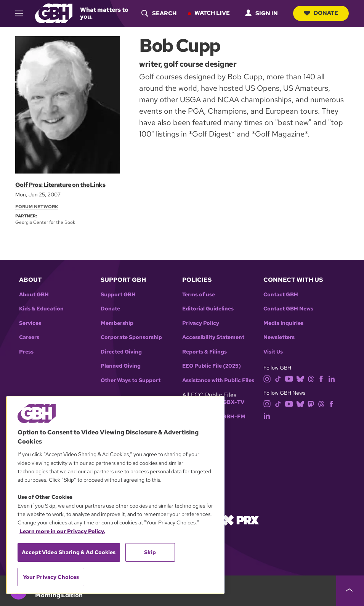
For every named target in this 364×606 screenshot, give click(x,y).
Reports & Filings (204, 352)
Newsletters (279, 337)
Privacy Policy (201, 323)
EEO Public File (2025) (212, 366)
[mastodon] (311, 403)
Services (30, 323)
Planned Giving (121, 366)
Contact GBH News (288, 309)
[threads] (311, 378)
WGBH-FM (231, 417)
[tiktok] (278, 378)
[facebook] (321, 378)
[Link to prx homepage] (241, 520)
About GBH (34, 295)
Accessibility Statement (213, 337)
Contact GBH (281, 295)
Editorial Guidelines (208, 309)
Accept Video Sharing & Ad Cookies (69, 552)
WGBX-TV (231, 402)
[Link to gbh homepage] (53, 13)
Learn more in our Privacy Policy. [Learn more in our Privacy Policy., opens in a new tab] (62, 531)
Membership (117, 323)
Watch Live (210, 13)
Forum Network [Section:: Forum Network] (37, 207)
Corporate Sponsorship (131, 337)
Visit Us (273, 352)
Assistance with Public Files (218, 380)
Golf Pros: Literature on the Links (60, 185)
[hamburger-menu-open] (22, 13)
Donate (320, 13)
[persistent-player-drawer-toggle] (350, 591)
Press (26, 352)
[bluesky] (300, 378)
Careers (29, 337)
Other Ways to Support (131, 380)
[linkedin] (332, 378)
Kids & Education (41, 309)
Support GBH (118, 295)
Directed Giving (121, 352)
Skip (150, 552)
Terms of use (199, 295)
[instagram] (267, 378)
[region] (115, 495)
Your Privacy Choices (51, 577)
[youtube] (289, 378)
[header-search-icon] (157, 13)
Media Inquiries (283, 323)
